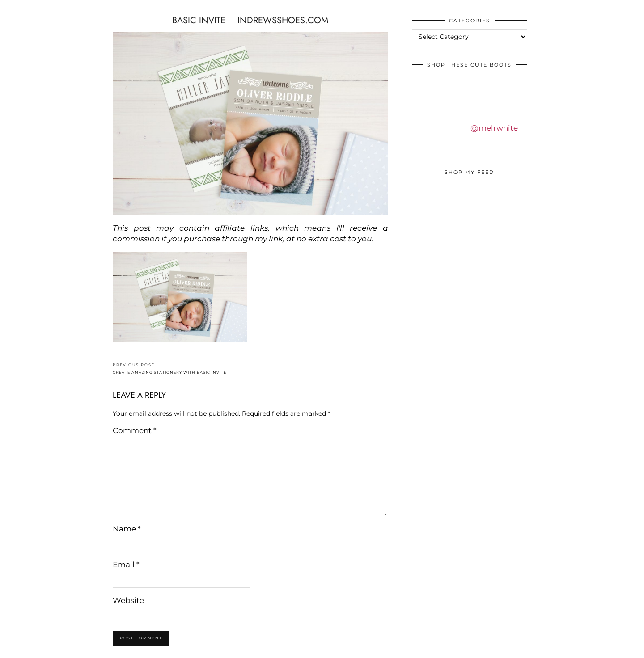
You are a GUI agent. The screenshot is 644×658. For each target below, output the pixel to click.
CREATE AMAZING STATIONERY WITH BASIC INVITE (169, 369)
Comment (135, 430)
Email (126, 565)
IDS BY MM (15, 8)
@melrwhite (494, 128)
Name (127, 529)
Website (128, 600)
